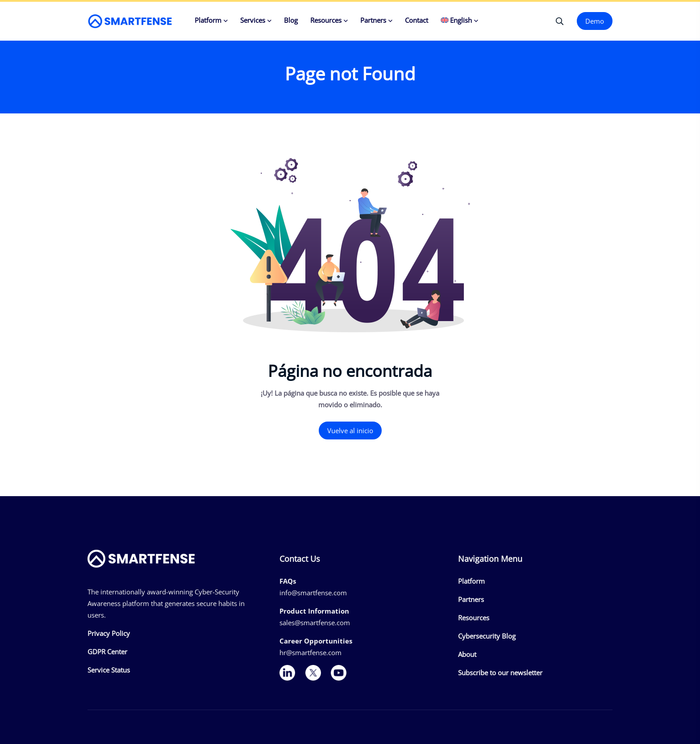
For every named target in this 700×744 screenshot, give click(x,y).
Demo (595, 21)
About (467, 654)
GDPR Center (107, 652)
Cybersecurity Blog (487, 636)
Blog (291, 20)
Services (253, 20)
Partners (373, 20)
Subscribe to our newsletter (500, 673)
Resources (326, 20)
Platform (208, 20)
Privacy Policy (109, 633)
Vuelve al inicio (350, 431)
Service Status (109, 670)
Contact (417, 20)
